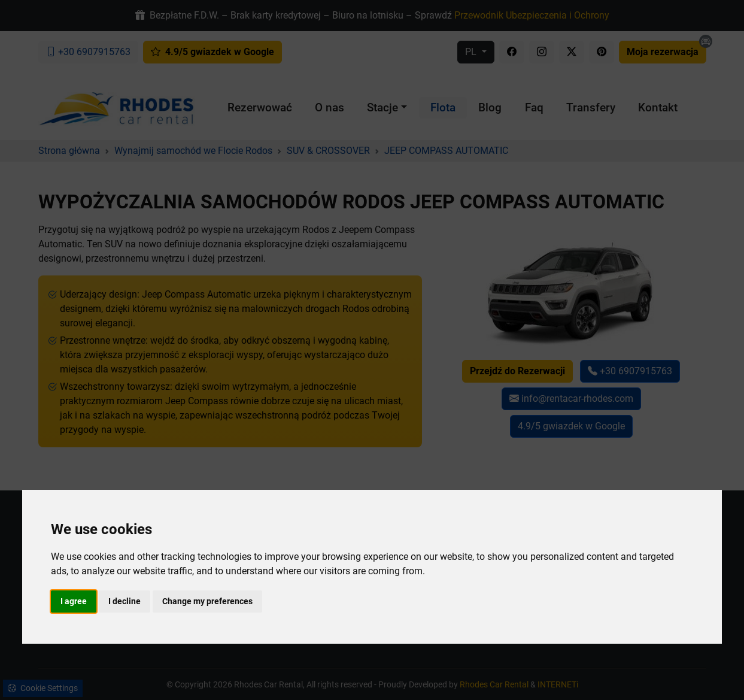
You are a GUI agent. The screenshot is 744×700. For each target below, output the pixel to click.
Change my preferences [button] (207, 601)
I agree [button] (74, 601)
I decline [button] (124, 601)
